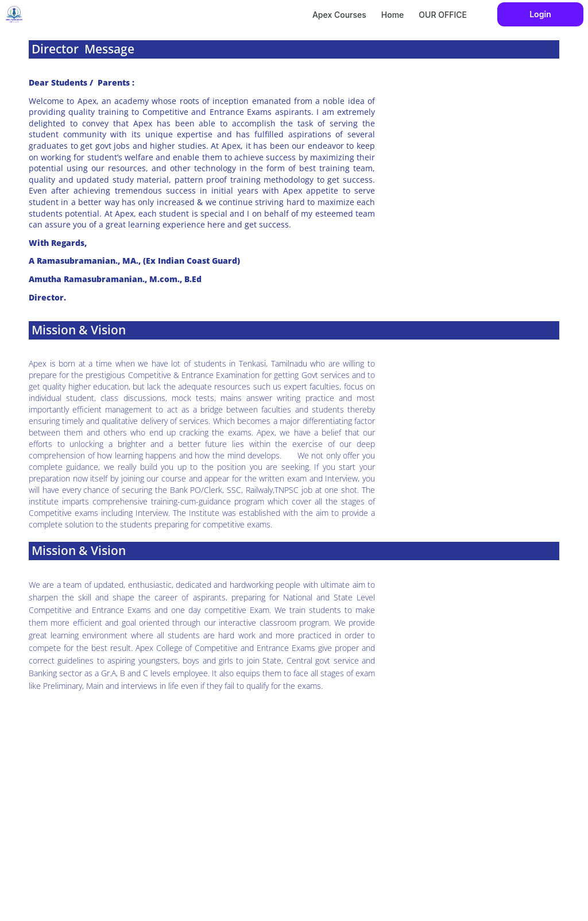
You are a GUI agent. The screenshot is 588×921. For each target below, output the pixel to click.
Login (540, 14)
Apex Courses (339, 15)
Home (393, 15)
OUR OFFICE (443, 15)
